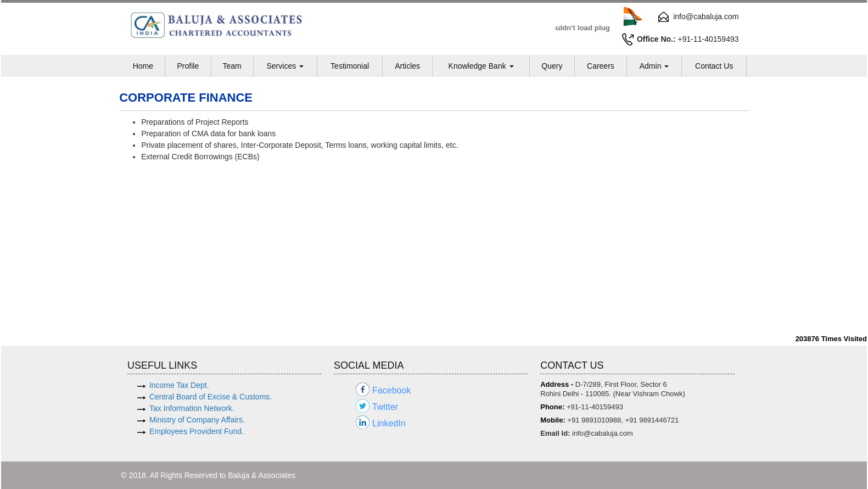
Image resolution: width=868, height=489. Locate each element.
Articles (407, 66)
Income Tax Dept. (179, 385)
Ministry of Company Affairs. (197, 420)
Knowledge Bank (481, 66)
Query (552, 66)
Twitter (385, 407)
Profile (188, 66)
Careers (601, 66)
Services (285, 66)
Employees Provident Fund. (197, 431)
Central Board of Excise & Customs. (211, 397)
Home (143, 66)
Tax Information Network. (192, 408)
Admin (654, 66)
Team (232, 66)
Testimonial (350, 66)
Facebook (391, 390)
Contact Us (714, 66)
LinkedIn (389, 423)
